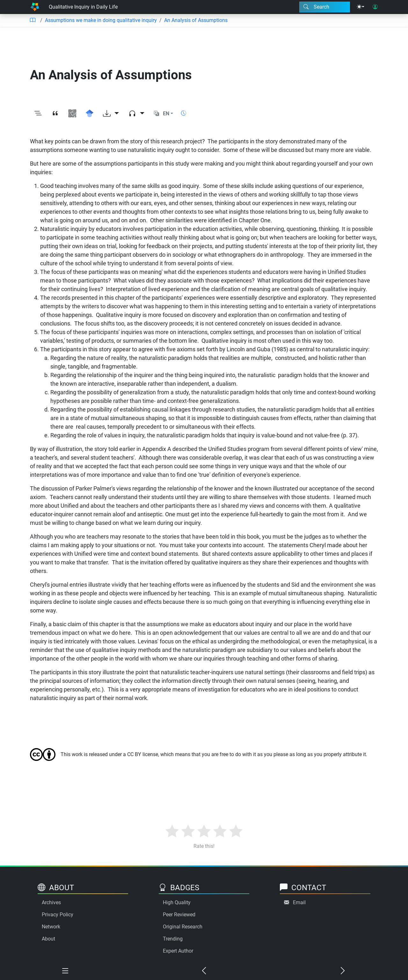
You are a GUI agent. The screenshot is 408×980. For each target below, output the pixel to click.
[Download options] (111, 114)
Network (51, 927)
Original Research (183, 927)
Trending (173, 939)
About (48, 939)
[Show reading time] (184, 113)
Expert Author (178, 951)
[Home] (35, 7)
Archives (51, 902)
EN (166, 114)
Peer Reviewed (179, 915)
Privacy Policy (58, 915)
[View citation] (55, 114)
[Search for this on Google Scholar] (90, 114)
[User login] (375, 7)
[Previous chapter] (204, 971)
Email (299, 902)
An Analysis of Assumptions (196, 20)
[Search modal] (325, 7)
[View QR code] (72, 114)
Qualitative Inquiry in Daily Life (83, 7)
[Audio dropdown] (136, 114)
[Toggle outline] (38, 114)
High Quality (177, 902)
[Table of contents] (33, 20)
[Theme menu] (361, 7)
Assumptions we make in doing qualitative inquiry (101, 20)
